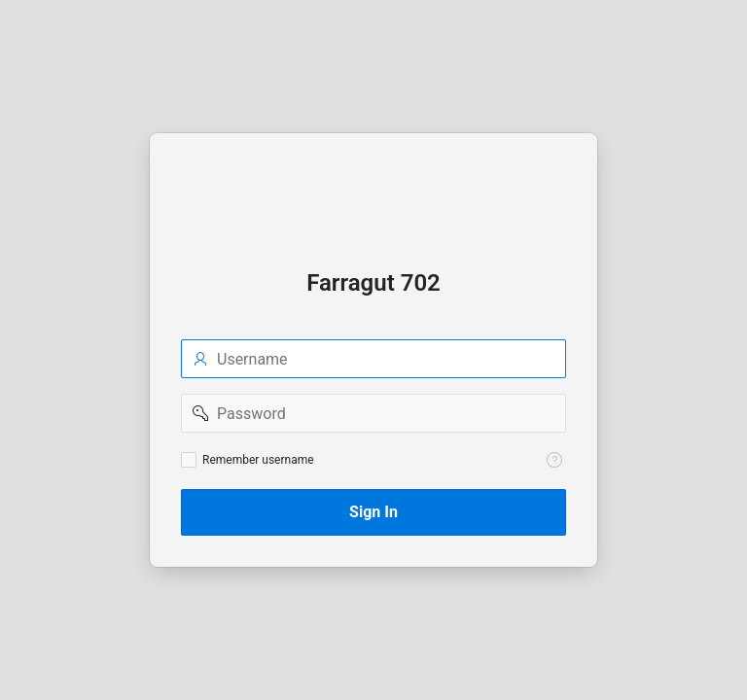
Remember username (258, 460)
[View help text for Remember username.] (554, 460)
